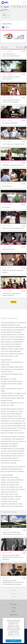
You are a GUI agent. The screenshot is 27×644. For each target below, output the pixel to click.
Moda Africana (7, 186)
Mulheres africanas (8, 249)
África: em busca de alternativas (13, 228)
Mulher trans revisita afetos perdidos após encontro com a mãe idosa (12, 557)
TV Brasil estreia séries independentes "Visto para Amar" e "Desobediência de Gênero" (13, 582)
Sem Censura (4, 13)
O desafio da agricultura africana (13, 165)
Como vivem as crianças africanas (13, 144)
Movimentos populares (10, 123)
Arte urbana (6, 207)
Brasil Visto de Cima (6, 17)
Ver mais (13, 302)
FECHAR (13, 641)
